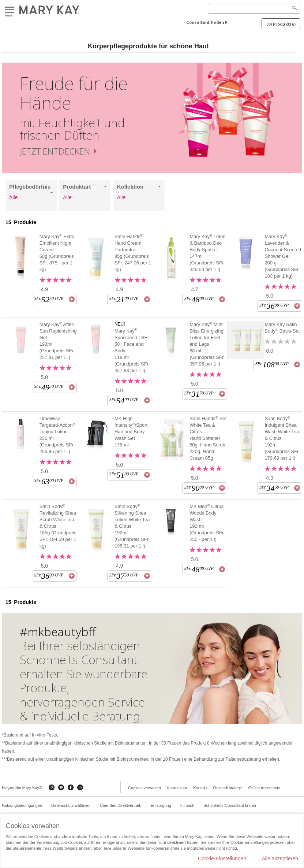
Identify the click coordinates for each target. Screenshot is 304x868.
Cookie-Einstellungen (222, 858)
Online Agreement (264, 788)
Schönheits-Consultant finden (230, 805)
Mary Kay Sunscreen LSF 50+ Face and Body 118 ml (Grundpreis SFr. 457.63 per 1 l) (132, 350)
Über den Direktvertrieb (121, 805)
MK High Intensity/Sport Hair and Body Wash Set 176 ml (131, 432)
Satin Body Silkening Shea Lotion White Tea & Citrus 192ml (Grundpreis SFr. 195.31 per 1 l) (132, 526)
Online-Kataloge (228, 788)
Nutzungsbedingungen (22, 805)
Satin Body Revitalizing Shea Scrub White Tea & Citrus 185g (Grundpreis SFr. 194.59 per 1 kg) (58, 526)
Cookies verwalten (145, 788)
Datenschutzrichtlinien (71, 805)
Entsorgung (161, 805)
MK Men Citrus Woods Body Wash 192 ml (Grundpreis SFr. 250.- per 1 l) (207, 523)
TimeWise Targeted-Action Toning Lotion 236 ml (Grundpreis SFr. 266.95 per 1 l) (57, 435)
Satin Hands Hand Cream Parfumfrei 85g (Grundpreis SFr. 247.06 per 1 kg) (133, 253)
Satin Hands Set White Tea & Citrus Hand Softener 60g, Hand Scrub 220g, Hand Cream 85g (208, 438)
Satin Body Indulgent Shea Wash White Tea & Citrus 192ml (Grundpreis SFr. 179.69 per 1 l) (282, 438)
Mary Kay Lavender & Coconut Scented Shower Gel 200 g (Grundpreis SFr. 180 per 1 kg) (283, 256)
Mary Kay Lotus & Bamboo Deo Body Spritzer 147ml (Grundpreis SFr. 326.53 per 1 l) (207, 253)
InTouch (187, 805)
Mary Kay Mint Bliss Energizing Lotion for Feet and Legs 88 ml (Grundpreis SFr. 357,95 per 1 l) (207, 344)
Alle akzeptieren (280, 858)
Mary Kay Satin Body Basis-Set (282, 328)
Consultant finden (205, 22)
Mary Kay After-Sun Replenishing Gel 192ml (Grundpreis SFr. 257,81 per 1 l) (58, 341)
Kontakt (200, 788)
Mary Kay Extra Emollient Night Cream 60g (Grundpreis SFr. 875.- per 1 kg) (57, 253)
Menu (9, 10)
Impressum (177, 788)
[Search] (254, 9)
